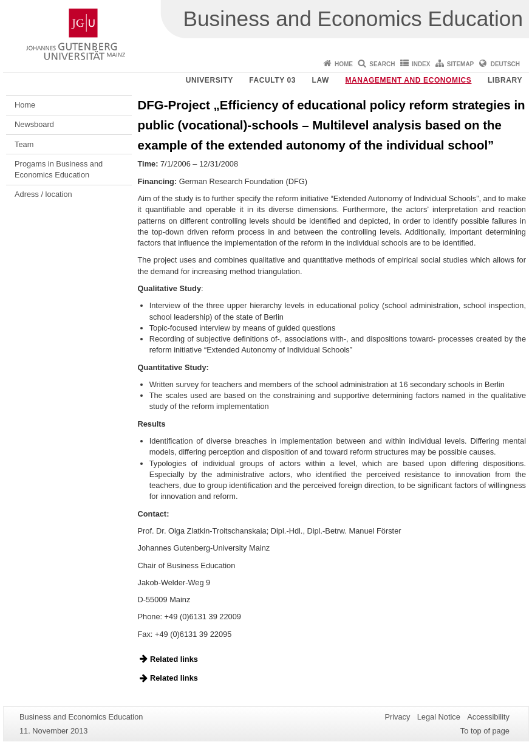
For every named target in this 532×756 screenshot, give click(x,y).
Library (505, 80)
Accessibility (488, 717)
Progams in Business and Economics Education (59, 169)
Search (382, 64)
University (210, 80)
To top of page (485, 731)
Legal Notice (439, 717)
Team (24, 144)
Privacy (397, 717)
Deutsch (505, 64)
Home (344, 64)
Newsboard (34, 124)
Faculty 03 (272, 80)
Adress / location (43, 194)
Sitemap (460, 64)
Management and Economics (409, 80)
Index (421, 64)
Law (321, 80)
